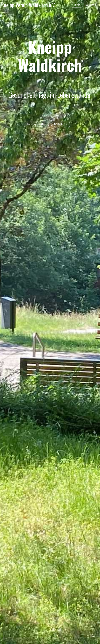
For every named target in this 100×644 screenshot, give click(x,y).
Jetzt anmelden (36, 124)
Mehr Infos (61, 124)
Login (77, 5)
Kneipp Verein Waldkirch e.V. (29, 5)
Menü (91, 5)
